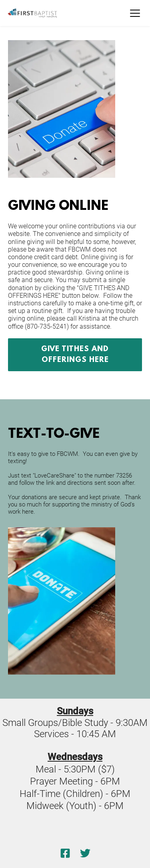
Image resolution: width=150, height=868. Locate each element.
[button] (135, 13)
